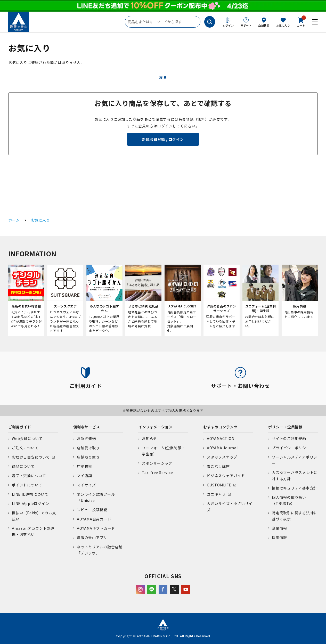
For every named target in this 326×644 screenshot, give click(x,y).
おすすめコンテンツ (220, 427)
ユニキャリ (216, 494)
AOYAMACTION (221, 438)
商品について (23, 466)
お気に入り (283, 25)
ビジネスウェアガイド (226, 476)
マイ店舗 (84, 476)
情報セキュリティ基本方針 (295, 488)
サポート (246, 25)
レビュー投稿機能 (92, 510)
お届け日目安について (31, 457)
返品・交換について (29, 476)
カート (301, 22)
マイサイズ (86, 485)
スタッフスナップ (222, 457)
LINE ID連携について (30, 494)
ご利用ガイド (20, 427)
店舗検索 (264, 25)
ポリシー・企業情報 (285, 427)
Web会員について (27, 438)
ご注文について (25, 448)
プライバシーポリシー (291, 448)
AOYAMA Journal (222, 448)
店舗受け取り (88, 448)
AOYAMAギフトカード (96, 528)
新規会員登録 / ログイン (163, 139)
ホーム (14, 220)
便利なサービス (87, 427)
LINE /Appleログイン (31, 503)
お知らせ (149, 438)
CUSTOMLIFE (219, 485)
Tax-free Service (157, 472)
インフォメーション (155, 427)
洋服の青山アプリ (92, 537)
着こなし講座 (218, 466)
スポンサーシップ (157, 463)
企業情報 (279, 528)
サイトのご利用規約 (289, 438)
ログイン (228, 25)
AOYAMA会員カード (94, 519)
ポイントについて (27, 485)
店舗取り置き (88, 457)
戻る (163, 77)
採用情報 (279, 537)
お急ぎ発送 (86, 438)
